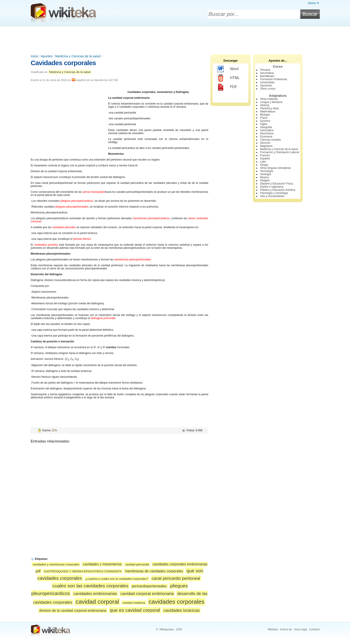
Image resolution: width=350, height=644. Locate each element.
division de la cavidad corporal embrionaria (73, 611)
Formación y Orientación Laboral (280, 152)
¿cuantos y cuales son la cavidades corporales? (117, 579)
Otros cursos (268, 89)
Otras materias (269, 99)
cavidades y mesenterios (102, 564)
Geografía (266, 127)
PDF (227, 87)
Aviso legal (301, 629)
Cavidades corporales (63, 63)
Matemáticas (268, 112)
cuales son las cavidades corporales (91, 586)
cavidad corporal (97, 602)
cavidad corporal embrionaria (147, 594)
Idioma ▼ (314, 3)
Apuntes (47, 56)
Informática (267, 130)
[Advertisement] (175, 39)
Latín (263, 162)
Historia (265, 105)
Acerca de (286, 629)
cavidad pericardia (137, 564)
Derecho (265, 143)
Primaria (265, 70)
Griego (264, 165)
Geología (266, 174)
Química (265, 121)
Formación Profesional (273, 79)
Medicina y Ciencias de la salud (78, 56)
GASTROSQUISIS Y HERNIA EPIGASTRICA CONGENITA (83, 571)
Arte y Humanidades (272, 196)
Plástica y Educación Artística (278, 190)
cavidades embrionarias (95, 594)
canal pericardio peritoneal (176, 578)
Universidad (267, 82)
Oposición (266, 86)
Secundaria (267, 73)
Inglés (264, 124)
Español (265, 159)
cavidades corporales (176, 602)
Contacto (314, 629)
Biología (265, 115)
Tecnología (267, 171)
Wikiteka (273, 629)
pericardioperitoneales (149, 586)
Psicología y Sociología (274, 193)
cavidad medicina (134, 603)
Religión (265, 180)
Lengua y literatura (271, 102)
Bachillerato (267, 76)
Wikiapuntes (167, 629)
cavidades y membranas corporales (56, 564)
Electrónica (267, 133)
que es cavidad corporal (135, 610)
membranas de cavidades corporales (154, 571)
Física (264, 118)
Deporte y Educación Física (276, 184)
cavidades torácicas (181, 610)
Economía (266, 137)
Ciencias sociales (270, 140)
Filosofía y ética (269, 108)
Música (264, 177)
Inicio (34, 56)
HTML (228, 78)
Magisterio (266, 146)
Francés (265, 155)
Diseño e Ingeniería (272, 187)
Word (228, 69)
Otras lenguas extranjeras (275, 168)
